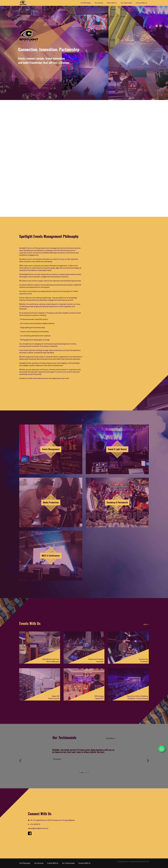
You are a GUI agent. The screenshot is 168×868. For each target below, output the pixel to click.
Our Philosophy (86, 3)
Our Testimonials (126, 3)
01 (30, 824)
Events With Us (112, 3)
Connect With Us (141, 3)
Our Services (99, 3)
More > (146, 624)
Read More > (111, 738)
